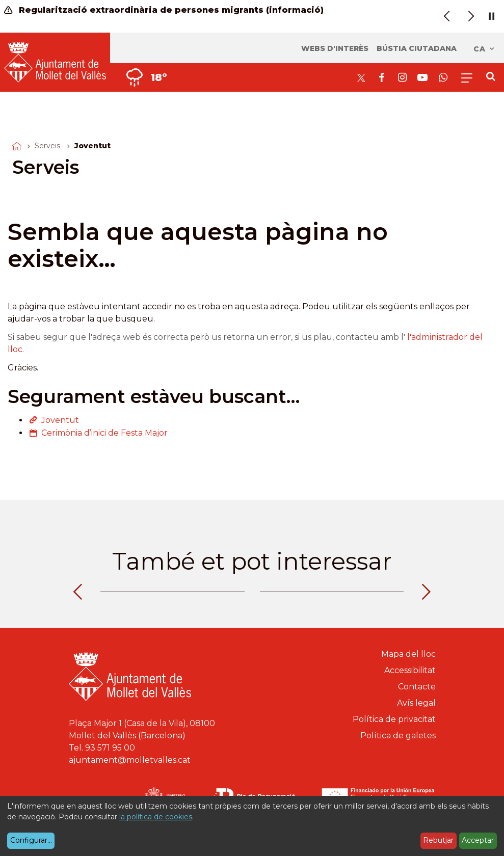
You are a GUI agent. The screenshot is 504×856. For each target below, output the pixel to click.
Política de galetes (398, 735)
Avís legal (416, 703)
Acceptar (478, 840)
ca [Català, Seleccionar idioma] (484, 49)
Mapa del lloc (408, 654)
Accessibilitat (410, 670)
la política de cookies (156, 817)
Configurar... (31, 840)
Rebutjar (438, 840)
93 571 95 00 (110, 748)
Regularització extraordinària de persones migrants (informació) (164, 10)
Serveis (47, 146)
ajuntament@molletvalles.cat (130, 760)
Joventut (60, 420)
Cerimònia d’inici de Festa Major (104, 433)
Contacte (417, 687)
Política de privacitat (394, 719)
